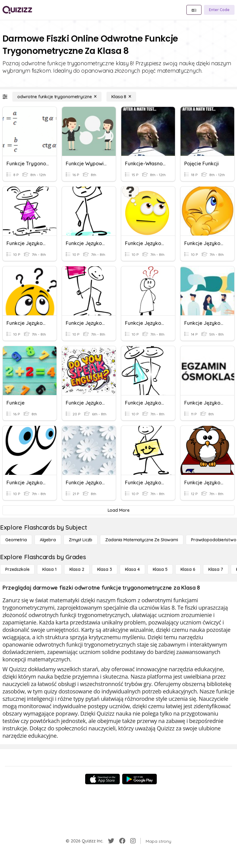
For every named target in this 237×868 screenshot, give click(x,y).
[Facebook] (122, 841)
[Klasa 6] (188, 569)
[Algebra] (48, 540)
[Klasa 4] (132, 569)
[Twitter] (111, 841)
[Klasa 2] (77, 569)
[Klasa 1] (49, 569)
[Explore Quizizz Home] (17, 10)
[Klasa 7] (216, 569)
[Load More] (118, 510)
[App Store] (102, 779)
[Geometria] (16, 540)
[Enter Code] (219, 10)
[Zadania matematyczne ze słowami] (142, 540)
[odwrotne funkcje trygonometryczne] (57, 97)
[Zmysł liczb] (81, 540)
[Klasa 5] (160, 569)
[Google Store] (139, 779)
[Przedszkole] (17, 569)
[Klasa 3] (105, 569)
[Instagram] (133, 841)
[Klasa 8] (121, 97)
